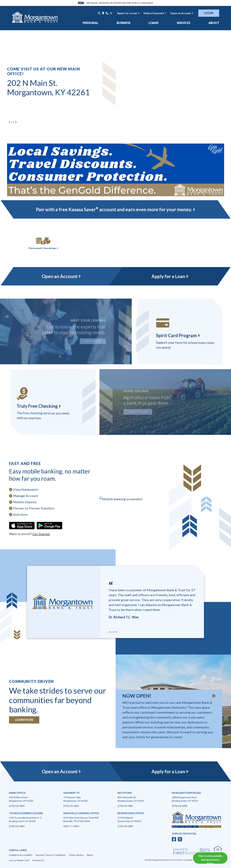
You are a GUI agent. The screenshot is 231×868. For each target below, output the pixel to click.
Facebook (174, 839)
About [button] (214, 23)
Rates (90, 855)
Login (209, 13)
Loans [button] (154, 23)
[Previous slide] (10, 122)
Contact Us (38, 860)
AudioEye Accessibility (21, 855)
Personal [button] (91, 23)
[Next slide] (16, 122)
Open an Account (181, 13)
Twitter (180, 839)
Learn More (24, 720)
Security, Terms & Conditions (51, 855)
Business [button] (123, 23)
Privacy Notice (76, 855)
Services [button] (183, 23)
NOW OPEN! (137, 696)
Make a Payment (154, 13)
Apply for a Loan (127, 13)
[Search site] (99, 13)
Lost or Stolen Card (19, 860)
